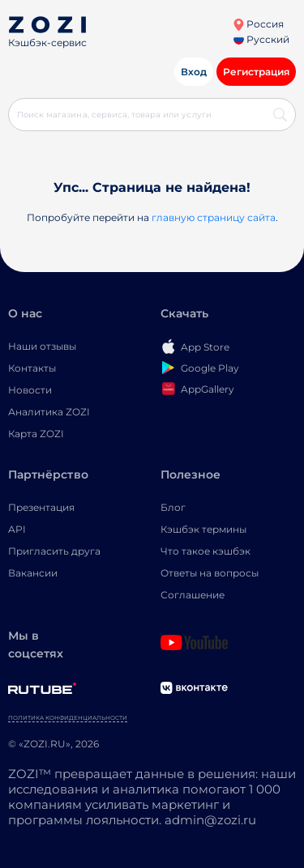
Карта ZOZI (36, 434)
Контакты (32, 368)
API (17, 529)
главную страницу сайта (214, 217)
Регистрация (256, 72)
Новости (30, 390)
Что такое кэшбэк (206, 551)
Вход (194, 72)
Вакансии (33, 573)
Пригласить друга (54, 551)
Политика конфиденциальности (68, 718)
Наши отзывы (42, 346)
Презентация (41, 507)
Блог (173, 507)
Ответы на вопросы (210, 573)
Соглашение (193, 595)
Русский (261, 39)
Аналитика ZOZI (49, 412)
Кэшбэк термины (203, 529)
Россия (258, 24)
